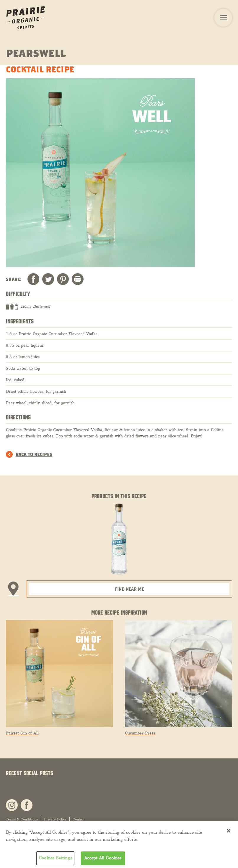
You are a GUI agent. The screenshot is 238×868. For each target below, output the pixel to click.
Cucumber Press (140, 733)
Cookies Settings (56, 858)
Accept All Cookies (103, 858)
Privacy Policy (55, 819)
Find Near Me (129, 589)
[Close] (229, 831)
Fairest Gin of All (22, 733)
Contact (79, 819)
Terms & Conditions (22, 819)
